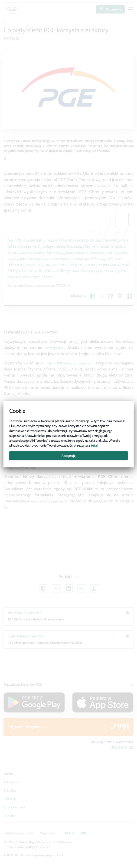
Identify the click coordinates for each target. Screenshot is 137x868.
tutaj (94, 445)
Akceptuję (68, 456)
